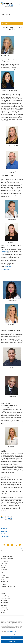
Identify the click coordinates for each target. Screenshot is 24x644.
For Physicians (4, 601)
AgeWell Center (4, 585)
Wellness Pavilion (5, 581)
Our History (3, 565)
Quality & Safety (4, 562)
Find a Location (4, 531)
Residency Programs (6, 599)
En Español (3, 567)
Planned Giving (4, 609)
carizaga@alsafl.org (5, 270)
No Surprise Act (4, 573)
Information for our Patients (7, 558)
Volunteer (3, 613)
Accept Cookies (12, 642)
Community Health (5, 587)
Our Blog (3, 579)
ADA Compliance (5, 536)
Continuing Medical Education (8, 595)
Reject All (12, 638)
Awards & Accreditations (6, 560)
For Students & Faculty (6, 597)
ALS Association (4, 251)
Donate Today (4, 607)
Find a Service (4, 534)
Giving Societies (4, 611)
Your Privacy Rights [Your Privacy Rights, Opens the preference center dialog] (12, 635)
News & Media (4, 564)
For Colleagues (4, 602)
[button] (22, 3)
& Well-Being (12, 587)
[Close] (22, 619)
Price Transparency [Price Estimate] (5, 571)
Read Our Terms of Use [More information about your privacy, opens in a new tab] (12, 632)
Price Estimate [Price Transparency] (4, 569)
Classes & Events (5, 578)
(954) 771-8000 (4, 523)
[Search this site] (12, 549)
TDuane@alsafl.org (9, 266)
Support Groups (4, 583)
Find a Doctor (4, 529)
